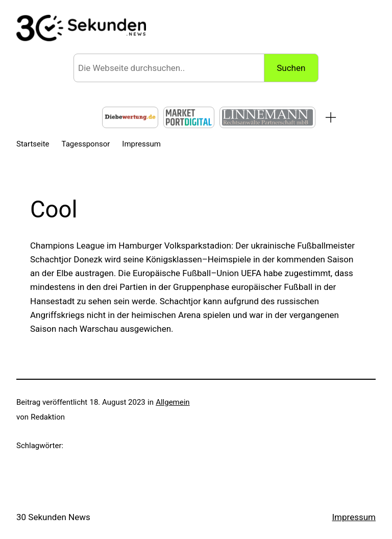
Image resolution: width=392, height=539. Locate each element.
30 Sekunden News (53, 517)
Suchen (291, 68)
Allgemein (173, 402)
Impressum (354, 517)
